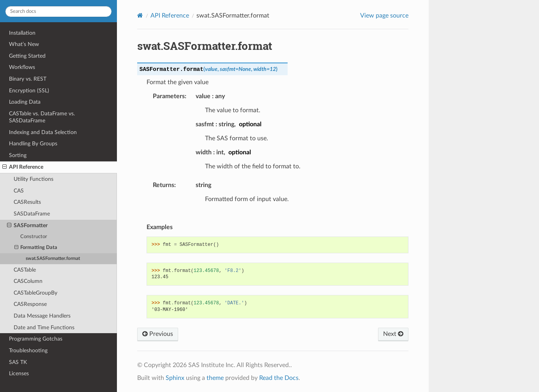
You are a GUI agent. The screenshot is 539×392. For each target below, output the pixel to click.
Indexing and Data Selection (43, 132)
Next (393, 334)
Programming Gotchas (36, 339)
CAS (19, 191)
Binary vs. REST (28, 79)
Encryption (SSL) (29, 91)
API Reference (23, 167)
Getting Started (27, 56)
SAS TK (18, 362)
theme (215, 378)
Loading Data (25, 102)
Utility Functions (34, 179)
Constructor (34, 237)
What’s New (24, 44)
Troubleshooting (28, 351)
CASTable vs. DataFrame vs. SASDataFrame (42, 117)
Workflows (22, 67)
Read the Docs (279, 378)
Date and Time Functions (44, 328)
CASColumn (28, 281)
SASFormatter (27, 226)
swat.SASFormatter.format (53, 259)
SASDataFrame (32, 214)
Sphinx (175, 378)
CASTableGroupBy (35, 293)
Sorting (18, 155)
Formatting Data (36, 248)
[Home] (140, 15)
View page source (384, 16)
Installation (22, 33)
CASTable (25, 270)
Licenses (19, 373)
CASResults (27, 202)
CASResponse (30, 304)
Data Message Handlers (42, 316)
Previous (158, 334)
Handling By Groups (33, 144)
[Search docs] (58, 11)
